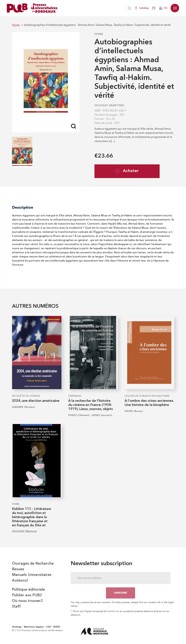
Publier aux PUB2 (27, 595)
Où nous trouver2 (28, 601)
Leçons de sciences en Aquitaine (147, 396)
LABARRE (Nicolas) (23, 407)
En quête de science (26, 396)
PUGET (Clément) (79, 415)
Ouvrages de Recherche (33, 564)
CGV (49, 627)
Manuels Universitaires (32, 575)
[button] (175, 8)
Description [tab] (23, 207)
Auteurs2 (20, 581)
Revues (18, 569)
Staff (16, 607)
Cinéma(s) (75, 396)
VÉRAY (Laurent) (102, 415)
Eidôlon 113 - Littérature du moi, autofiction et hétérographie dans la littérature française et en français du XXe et (32, 517)
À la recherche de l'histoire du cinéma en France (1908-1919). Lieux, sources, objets (91, 405)
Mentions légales (34, 627)
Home (99, 34)
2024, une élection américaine (36, 401)
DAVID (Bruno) (134, 411)
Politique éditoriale (28, 590)
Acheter (127, 171)
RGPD (57, 627)
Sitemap (17, 627)
